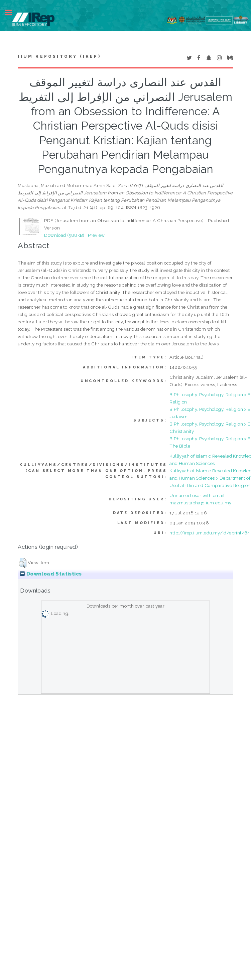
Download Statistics (51, 574)
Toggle (12, 13)
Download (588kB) (64, 235)
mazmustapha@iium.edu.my (200, 503)
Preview (96, 235)
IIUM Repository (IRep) (59, 56)
